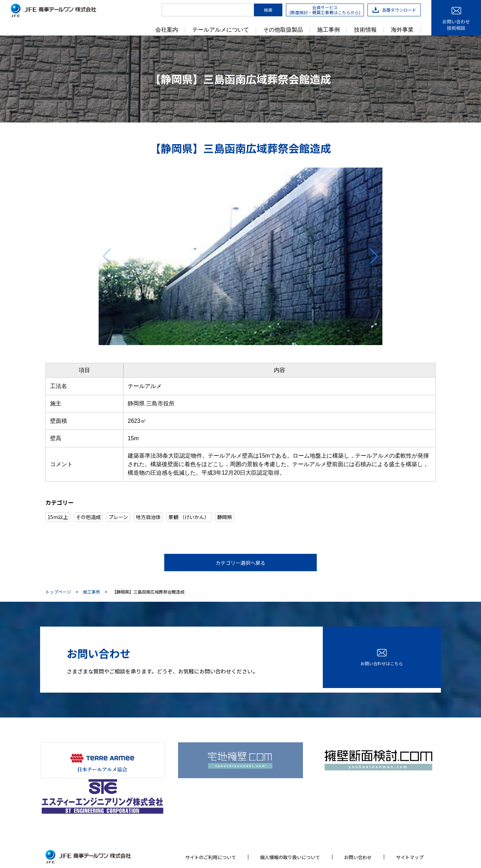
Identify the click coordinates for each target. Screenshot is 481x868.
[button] (374, 256)
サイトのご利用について (211, 812)
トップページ (58, 592)
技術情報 (365, 30)
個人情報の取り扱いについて (290, 812)
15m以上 (58, 517)
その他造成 (88, 517)
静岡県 (225, 517)
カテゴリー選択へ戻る (240, 563)
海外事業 (402, 30)
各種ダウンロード (394, 10)
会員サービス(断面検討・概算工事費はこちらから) (325, 10)
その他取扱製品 (283, 30)
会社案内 (167, 30)
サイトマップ (410, 812)
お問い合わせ (358, 812)
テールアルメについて (221, 30)
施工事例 (328, 30)
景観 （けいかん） (189, 517)
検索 (268, 10)
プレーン (118, 517)
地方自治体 (148, 517)
